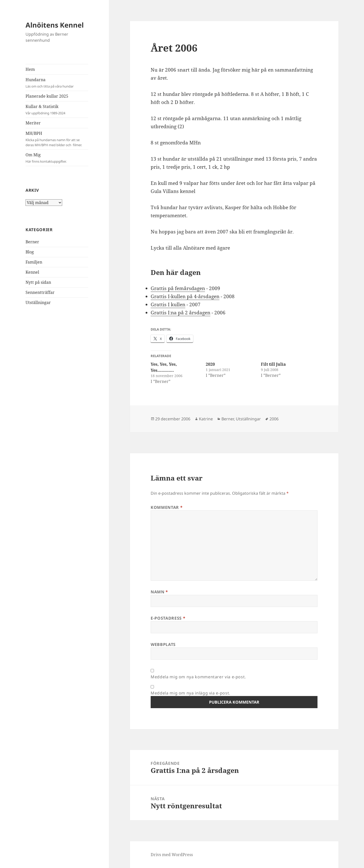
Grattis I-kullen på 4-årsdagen (185, 296)
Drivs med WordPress (172, 855)
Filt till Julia (273, 364)
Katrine (206, 419)
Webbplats (163, 644)
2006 (274, 419)
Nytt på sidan (38, 282)
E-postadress (168, 618)
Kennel (32, 272)
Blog (30, 252)
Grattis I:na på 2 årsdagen (180, 313)
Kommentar (167, 507)
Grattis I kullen (168, 305)
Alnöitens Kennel (55, 25)
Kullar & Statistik (57, 110)
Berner (32, 242)
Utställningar (38, 302)
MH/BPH (57, 139)
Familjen (34, 262)
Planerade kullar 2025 (47, 96)
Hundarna (57, 83)
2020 (210, 364)
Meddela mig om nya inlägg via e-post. (190, 693)
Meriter (33, 123)
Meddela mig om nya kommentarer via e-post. (198, 677)
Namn (159, 592)
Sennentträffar (40, 292)
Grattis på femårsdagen (178, 288)
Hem (30, 69)
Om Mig (57, 158)
